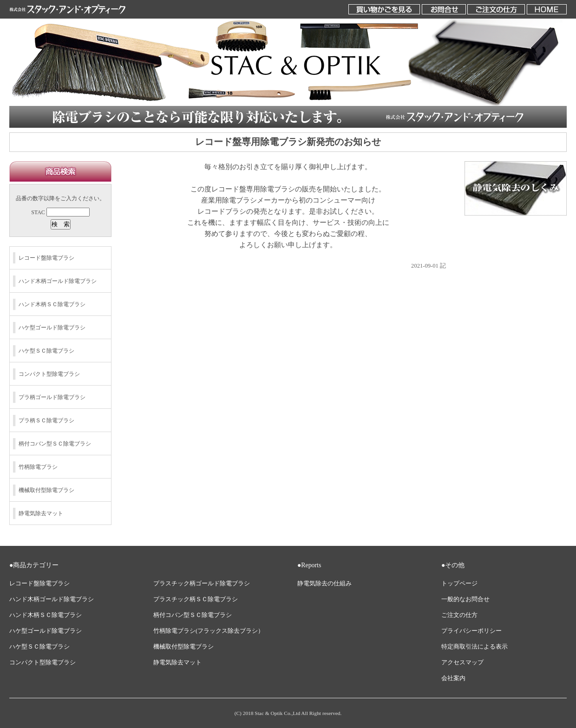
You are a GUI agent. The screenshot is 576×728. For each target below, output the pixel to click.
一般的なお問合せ (465, 599)
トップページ (459, 584)
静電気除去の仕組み (324, 584)
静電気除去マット (41, 513)
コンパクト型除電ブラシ (49, 374)
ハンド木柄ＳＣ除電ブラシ (52, 304)
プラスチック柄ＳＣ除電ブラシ (196, 599)
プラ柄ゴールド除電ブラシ (52, 397)
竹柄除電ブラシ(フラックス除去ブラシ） (209, 631)
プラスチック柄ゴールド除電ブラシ (202, 584)
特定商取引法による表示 (475, 647)
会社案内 (453, 678)
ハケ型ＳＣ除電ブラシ (46, 351)
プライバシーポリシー (471, 631)
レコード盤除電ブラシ (46, 258)
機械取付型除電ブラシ (46, 490)
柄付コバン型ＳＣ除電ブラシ (55, 444)
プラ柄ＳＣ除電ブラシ (46, 420)
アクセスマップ (462, 662)
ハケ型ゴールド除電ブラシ (52, 328)
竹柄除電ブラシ (38, 467)
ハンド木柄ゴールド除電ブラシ (58, 281)
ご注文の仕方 (459, 615)
